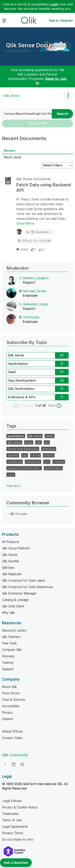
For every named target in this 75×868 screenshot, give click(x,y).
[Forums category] (8, 514)
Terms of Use (12, 820)
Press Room (11, 693)
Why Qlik (8, 613)
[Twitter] (5, 764)
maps (29, 442)
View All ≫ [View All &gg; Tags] (13, 486)
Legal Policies (12, 801)
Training (8, 663)
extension (49, 449)
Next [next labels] (52, 406)
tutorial (35, 455)
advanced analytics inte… (24, 468)
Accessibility (11, 706)
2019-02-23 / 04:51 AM (34, 241)
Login (54, 4)
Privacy (7, 712)
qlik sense (35, 436)
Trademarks (10, 814)
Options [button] (68, 96)
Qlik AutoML (11, 561)
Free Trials (9, 643)
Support (8, 669)
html (47, 462)
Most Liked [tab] (12, 157)
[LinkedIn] (14, 764)
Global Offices (12, 731)
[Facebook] (22, 764)
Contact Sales (12, 738)
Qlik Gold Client (13, 606)
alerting (49, 455)
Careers (8, 719)
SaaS (12, 372)
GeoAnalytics (18, 364)
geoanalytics (16, 436)
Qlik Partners (11, 637)
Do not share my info (18, 839)
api (47, 442)
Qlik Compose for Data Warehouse (27, 587)
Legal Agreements (15, 827)
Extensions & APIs (22, 397)
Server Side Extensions (23, 449)
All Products (11, 542)
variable (59, 462)
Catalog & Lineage (15, 600)
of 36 (42, 406)
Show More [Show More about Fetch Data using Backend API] (25, 223)
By (39, 232)
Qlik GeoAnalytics (21, 389)
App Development (22, 380)
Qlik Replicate (12, 574)
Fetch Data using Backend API (43, 187)
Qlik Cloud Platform (16, 548)
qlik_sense (14, 442)
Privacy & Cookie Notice (20, 807)
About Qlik (9, 687)
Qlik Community (15, 755)
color (11, 475)
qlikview (13, 455)
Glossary (8, 656)
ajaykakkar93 (44, 232)
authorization (53, 468)
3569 (22, 249)
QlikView (8, 568)
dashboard (33, 462)
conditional (15, 462)
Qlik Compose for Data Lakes (23, 580)
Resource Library (14, 630)
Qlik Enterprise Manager (19, 593)
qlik (38, 442)
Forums (21, 514)
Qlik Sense (12, 96)
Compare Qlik (12, 650)
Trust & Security (14, 700)
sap (25, 455)
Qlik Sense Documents (36, 45)
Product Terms (13, 833)
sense (50, 436)
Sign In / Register (61, 20)
